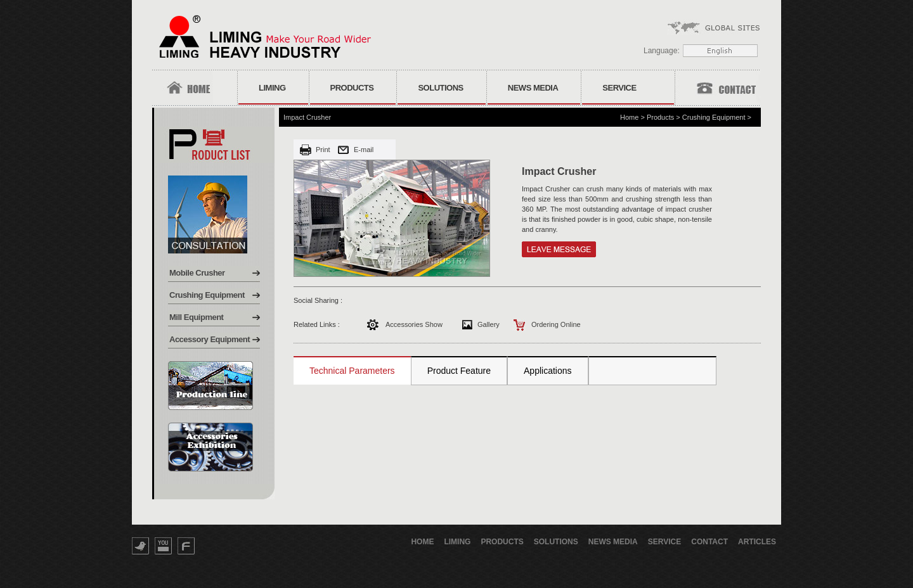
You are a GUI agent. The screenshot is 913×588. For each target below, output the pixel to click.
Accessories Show (414, 324)
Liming (272, 88)
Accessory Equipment (210, 339)
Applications (548, 371)
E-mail (364, 150)
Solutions (440, 88)
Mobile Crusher (197, 273)
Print (323, 150)
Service (619, 88)
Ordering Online (556, 324)
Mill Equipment (196, 317)
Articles (757, 542)
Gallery (489, 324)
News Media (533, 88)
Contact (709, 542)
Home (629, 117)
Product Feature (459, 371)
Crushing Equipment (207, 295)
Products (352, 88)
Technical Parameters (352, 371)
